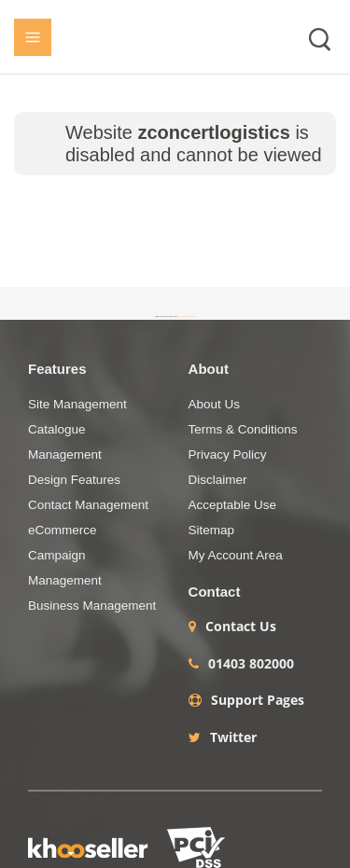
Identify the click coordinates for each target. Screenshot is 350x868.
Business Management (92, 606)
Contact (215, 592)
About (209, 369)
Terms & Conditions (243, 429)
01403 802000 (251, 664)
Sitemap (212, 530)
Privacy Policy (228, 455)
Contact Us (241, 627)
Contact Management (88, 505)
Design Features (74, 480)
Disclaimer (218, 480)
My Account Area (236, 555)
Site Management (77, 404)
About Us (215, 404)
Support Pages (258, 700)
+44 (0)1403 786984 (186, 316)
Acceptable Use (233, 505)
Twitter (233, 737)
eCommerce (63, 530)
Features (57, 369)
